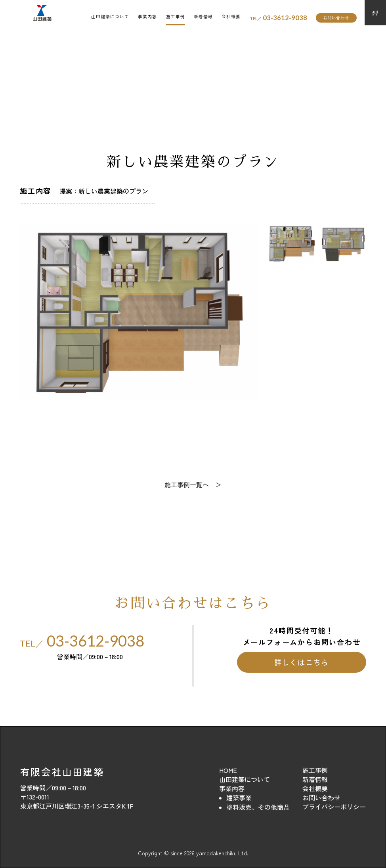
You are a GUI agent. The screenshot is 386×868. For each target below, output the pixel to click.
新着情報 (203, 16)
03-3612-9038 (278, 18)
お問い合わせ (336, 18)
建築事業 (239, 797)
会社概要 (231, 16)
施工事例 (176, 16)
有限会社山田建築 (62, 772)
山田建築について (110, 16)
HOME (228, 770)
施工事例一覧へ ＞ (193, 485)
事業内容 (147, 16)
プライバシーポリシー (334, 807)
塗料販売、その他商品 (258, 807)
